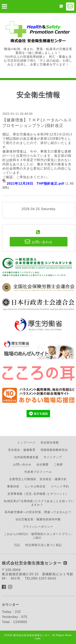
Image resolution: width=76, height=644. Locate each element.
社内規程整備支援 (26, 457)
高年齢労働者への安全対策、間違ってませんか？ (38, 512)
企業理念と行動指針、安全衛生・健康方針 (38, 479)
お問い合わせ (22, 464)
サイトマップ (53, 457)
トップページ (26, 442)
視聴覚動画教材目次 (54, 450)
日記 (17, 545)
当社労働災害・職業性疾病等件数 (38, 519)
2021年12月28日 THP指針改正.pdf (36, 184)
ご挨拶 (58, 464)
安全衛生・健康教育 (22, 450)
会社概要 (43, 464)
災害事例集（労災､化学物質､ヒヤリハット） (38, 494)
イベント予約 (60, 486)
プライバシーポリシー (38, 527)
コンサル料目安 (35, 486)
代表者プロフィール (38, 472)
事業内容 (13, 486)
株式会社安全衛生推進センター (32, 635)
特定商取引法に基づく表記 (44, 545)
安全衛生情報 (50, 442)
